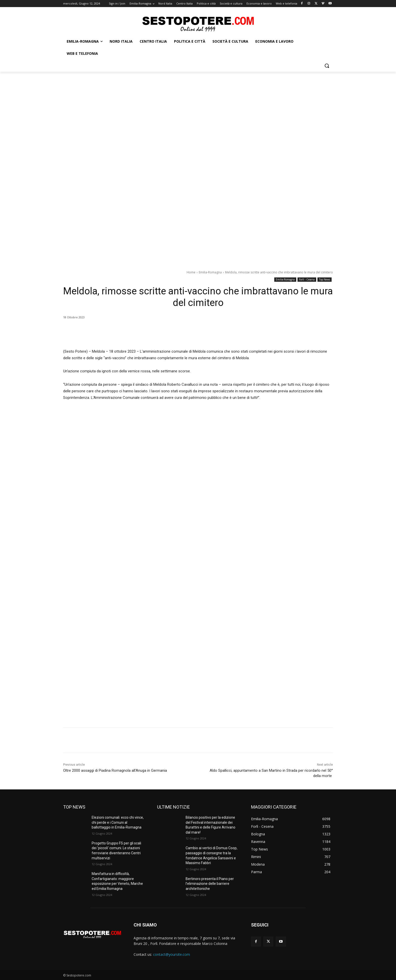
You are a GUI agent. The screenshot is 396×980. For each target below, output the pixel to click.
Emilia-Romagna (210, 272)
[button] (327, 66)
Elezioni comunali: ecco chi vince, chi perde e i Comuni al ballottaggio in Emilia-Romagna (118, 822)
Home (191, 272)
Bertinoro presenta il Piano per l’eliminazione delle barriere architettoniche (210, 884)
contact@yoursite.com (171, 954)
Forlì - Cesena (307, 280)
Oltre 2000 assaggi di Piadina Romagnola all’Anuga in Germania (115, 770)
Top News (325, 280)
